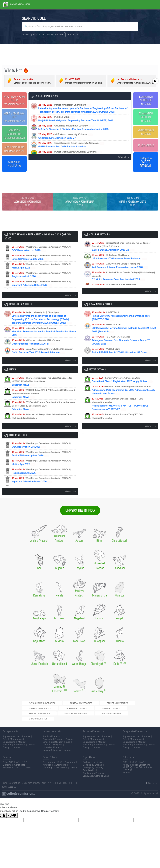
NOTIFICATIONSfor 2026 (146, 132)
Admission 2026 (55, 35)
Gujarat (47, 748)
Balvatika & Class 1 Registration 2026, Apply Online (122, 387)
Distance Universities (113, 710)
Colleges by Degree (93, 765)
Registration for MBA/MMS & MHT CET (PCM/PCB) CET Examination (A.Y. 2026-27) (121, 411)
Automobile (60, 768)
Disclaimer (27, 786)
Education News (42, 388)
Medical (22, 745)
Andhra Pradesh (51, 740)
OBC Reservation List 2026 (41, 256)
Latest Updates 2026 (33, 35)
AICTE (126, 765)
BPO (60, 765)
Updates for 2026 (14, 149)
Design (6, 751)
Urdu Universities (32, 722)
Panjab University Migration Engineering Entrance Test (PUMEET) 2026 (76, 119)
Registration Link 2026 (41, 282)
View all (124, 157)
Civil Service (61, 771)
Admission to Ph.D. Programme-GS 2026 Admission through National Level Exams (123, 397)
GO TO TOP (152, 786)
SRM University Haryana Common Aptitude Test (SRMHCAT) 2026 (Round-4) (124, 335)
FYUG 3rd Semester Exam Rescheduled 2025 (123, 283)
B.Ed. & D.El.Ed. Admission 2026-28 (121, 253)
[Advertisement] (80, 54)
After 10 (8, 765)
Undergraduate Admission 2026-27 (66, 136)
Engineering (9, 745)
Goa (68, 745)
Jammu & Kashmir (52, 754)
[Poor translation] (12, 819)
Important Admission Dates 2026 (41, 290)
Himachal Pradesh (52, 751)
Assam (69, 743)
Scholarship (89, 774)
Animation (70, 765)
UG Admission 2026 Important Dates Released (119, 264)
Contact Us (14, 786)
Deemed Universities (88, 710)
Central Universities (63, 710)
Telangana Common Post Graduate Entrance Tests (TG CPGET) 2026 (121, 347)
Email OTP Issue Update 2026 (41, 264)
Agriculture (9, 740)
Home (5, 786)
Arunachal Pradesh (53, 743)
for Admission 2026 (14, 100)
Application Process (93, 777)
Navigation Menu (17, 4)
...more (16, 751)
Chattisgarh (57, 745)
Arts (5, 743)
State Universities (127, 716)
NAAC (143, 765)
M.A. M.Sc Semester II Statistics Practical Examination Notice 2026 (73, 127)
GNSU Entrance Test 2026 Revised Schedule (71, 145)
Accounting (49, 765)
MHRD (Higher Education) (136, 768)
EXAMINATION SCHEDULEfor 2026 (146, 100)
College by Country (93, 771)
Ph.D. (19, 771)
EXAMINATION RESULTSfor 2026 (146, 117)
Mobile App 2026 (41, 273)
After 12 (21, 765)
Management (17, 743)
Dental (32, 748)
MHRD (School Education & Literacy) (137, 772)
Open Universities (56, 716)
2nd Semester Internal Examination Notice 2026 (120, 273)
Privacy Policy (40, 786)
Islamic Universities (33, 716)
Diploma (7, 768)
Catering (47, 771)
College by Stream (93, 768)
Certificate (20, 768)
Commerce (20, 748)
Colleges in (14, 164)
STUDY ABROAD (146, 145)
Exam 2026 (72, 35)
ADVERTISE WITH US (57, 786)
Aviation (7, 748)
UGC (134, 765)
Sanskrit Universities (103, 716)
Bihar (46, 745)
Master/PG (8, 771)
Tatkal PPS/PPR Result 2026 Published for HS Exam (122, 358)
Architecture (24, 740)
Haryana (58, 748)
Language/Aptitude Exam (96, 779)
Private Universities (79, 716)
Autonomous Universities (36, 710)
